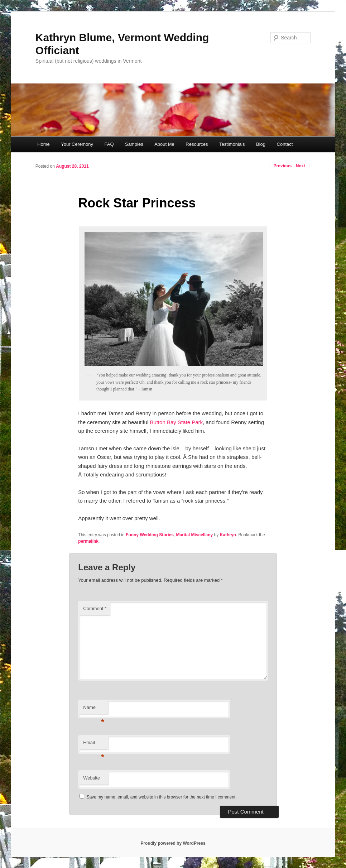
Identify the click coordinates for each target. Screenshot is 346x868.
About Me (164, 144)
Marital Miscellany (195, 535)
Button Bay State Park (176, 422)
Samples (134, 144)
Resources (197, 144)
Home (44, 144)
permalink (88, 541)
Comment (95, 608)
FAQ (109, 144)
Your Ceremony (77, 144)
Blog (261, 144)
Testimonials (232, 144)
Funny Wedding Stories (150, 535)
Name (94, 709)
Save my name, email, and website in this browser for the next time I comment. (162, 797)
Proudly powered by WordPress (173, 843)
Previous (280, 166)
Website (92, 778)
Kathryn (228, 535)
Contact (285, 144)
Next (303, 166)
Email (94, 745)
